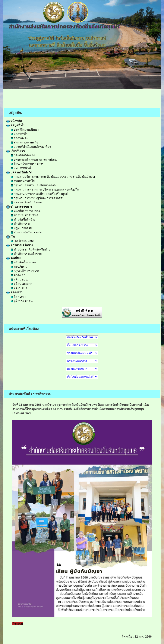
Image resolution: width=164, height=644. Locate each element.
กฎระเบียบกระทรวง (25, 271)
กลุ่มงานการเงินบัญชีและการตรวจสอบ (37, 198)
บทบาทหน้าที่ (21, 168)
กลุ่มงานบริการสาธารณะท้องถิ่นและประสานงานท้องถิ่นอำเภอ (53, 177)
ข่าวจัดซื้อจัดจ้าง (23, 219)
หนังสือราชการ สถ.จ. (26, 211)
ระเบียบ (13, 258)
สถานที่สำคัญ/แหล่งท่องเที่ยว (31, 147)
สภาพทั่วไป (19, 134)
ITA (11, 237)
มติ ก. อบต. (19, 288)
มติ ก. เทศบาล (21, 284)
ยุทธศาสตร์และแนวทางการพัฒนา (35, 160)
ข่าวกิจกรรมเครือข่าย (26, 254)
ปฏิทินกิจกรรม (21, 228)
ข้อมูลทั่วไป (16, 125)
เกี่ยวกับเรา (16, 151)
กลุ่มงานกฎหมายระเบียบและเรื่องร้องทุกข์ (39, 194)
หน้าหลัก (14, 121)
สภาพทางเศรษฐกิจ (24, 142)
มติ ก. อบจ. (19, 279)
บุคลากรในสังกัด (19, 172)
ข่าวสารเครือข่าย (20, 245)
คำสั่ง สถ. (18, 275)
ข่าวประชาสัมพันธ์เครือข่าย (30, 249)
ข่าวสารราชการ (19, 207)
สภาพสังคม (20, 138)
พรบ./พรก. (19, 267)
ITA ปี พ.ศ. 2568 (23, 241)
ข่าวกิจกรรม (20, 224)
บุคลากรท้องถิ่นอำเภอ (26, 202)
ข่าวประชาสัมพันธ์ (24, 215)
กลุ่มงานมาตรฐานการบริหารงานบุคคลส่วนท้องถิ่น (45, 189)
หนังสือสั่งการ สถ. (24, 262)
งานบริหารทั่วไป (23, 181)
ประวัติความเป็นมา (25, 130)
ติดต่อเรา (14, 292)
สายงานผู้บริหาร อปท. (26, 232)
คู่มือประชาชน (22, 301)
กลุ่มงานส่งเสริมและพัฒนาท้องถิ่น (34, 185)
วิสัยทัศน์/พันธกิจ (23, 155)
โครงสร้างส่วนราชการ (27, 164)
